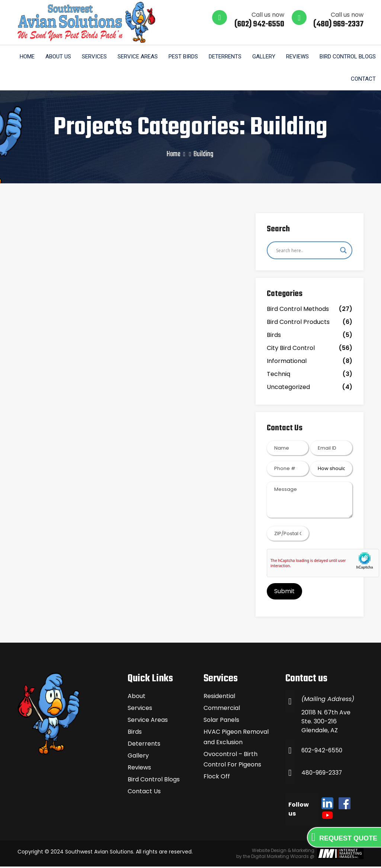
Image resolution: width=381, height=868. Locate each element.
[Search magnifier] (343, 251)
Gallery (263, 57)
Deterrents (224, 57)
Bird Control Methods (298, 310)
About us (55, 57)
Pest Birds (181, 57)
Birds (274, 336)
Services (92, 57)
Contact (363, 80)
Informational (287, 362)
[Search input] (306, 251)
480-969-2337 (323, 774)
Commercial (222, 709)
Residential (219, 697)
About (137, 697)
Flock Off (217, 778)
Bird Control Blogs (347, 57)
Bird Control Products (298, 323)
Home (24, 57)
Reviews (297, 57)
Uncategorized (288, 388)
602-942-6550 (323, 752)
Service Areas (135, 57)
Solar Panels (221, 721)
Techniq (278, 375)
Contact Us (144, 793)
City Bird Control (291, 349)
